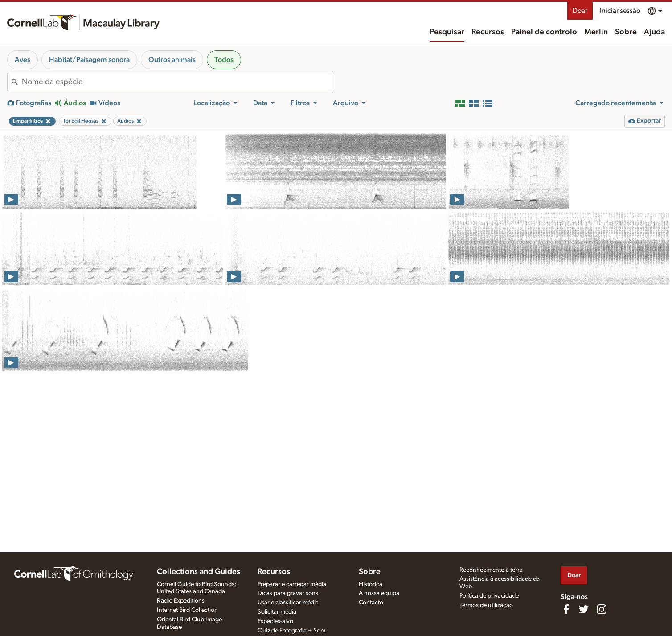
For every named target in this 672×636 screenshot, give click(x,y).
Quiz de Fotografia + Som (291, 631)
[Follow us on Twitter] (584, 609)
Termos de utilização (486, 605)
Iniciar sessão (620, 11)
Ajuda (654, 32)
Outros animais (172, 60)
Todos (224, 60)
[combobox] (177, 82)
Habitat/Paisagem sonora (89, 60)
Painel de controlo (544, 32)
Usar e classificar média (288, 603)
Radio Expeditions (181, 601)
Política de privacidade (489, 596)
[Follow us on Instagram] (602, 609)
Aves (23, 60)
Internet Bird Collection (187, 610)
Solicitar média (277, 612)
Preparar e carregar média (292, 584)
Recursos (488, 32)
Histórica (371, 584)
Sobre (626, 32)
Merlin (596, 32)
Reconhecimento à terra (491, 570)
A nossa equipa (379, 593)
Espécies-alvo (275, 621)
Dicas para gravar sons (288, 593)
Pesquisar (447, 32)
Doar (580, 11)
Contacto (371, 603)
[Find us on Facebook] (566, 609)
